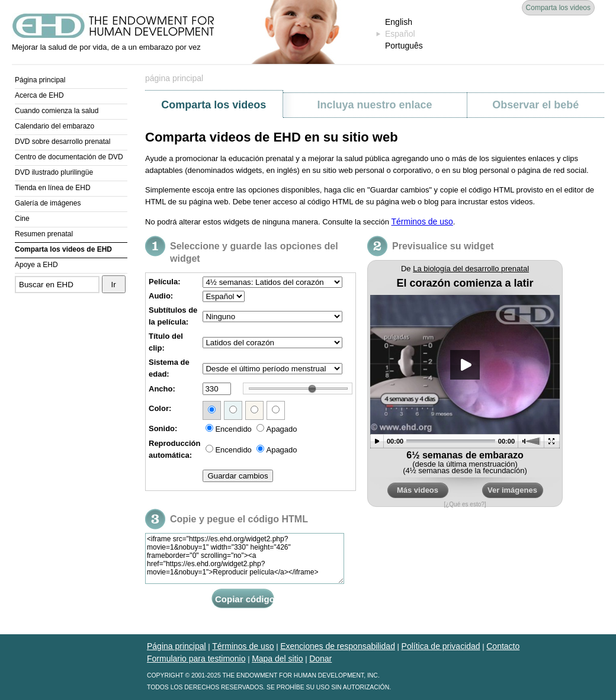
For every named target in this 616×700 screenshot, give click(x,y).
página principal (174, 78)
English (399, 22)
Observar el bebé (535, 105)
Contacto (503, 646)
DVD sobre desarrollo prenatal (62, 142)
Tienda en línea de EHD (53, 188)
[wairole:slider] (312, 388)
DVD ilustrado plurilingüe (54, 172)
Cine (22, 219)
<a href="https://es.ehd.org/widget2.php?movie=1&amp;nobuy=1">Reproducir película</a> (465, 386)
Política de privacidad (441, 646)
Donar (320, 659)
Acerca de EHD (39, 95)
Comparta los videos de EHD (63, 249)
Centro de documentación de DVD (69, 157)
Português (404, 46)
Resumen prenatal (44, 234)
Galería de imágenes (48, 203)
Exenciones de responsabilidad (338, 646)
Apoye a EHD (36, 265)
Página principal (40, 80)
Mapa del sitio (277, 659)
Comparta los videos (558, 8)
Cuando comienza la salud (57, 111)
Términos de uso (422, 221)
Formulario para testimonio (196, 659)
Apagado (277, 429)
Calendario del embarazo (54, 126)
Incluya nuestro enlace (374, 105)
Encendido (228, 429)
